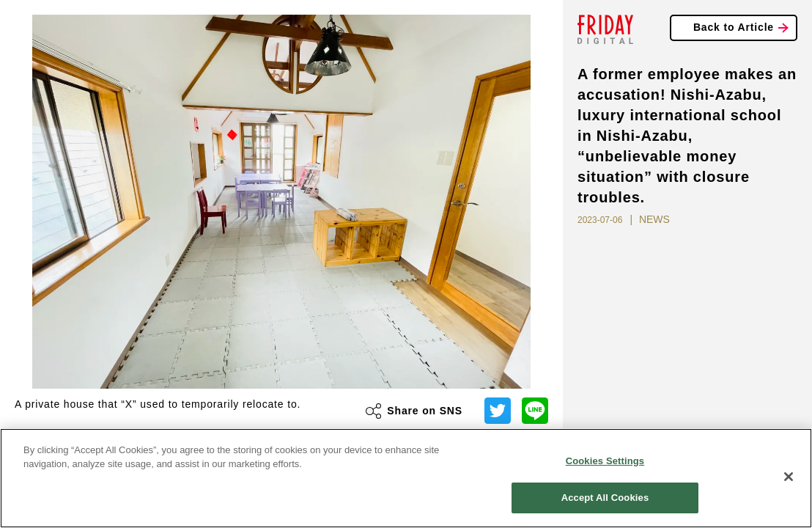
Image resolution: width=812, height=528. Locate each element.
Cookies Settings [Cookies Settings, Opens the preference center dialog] (605, 461)
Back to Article (734, 27)
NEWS (654, 219)
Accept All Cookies (605, 498)
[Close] (789, 477)
